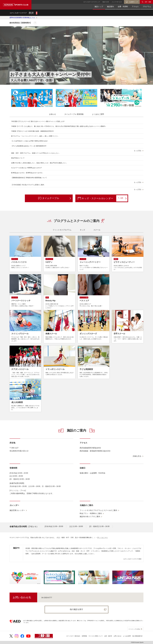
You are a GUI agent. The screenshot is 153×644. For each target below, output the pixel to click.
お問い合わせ (118, 636)
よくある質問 (127, 636)
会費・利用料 (123, 7)
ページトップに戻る (134, 629)
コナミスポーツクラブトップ (91, 2)
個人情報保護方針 (137, 636)
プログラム (147, 7)
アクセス (135, 7)
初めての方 (106, 2)
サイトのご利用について (96, 636)
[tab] (52, 114)
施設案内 (110, 7)
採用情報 (84, 636)
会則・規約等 (108, 636)
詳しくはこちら (103, 537)
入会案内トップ (133, 2)
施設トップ (99, 7)
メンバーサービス (117, 2)
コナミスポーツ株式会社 (73, 636)
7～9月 (122, 198)
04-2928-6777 (47, 598)
